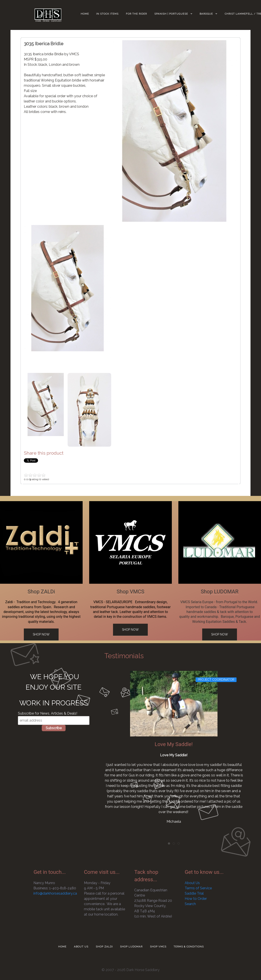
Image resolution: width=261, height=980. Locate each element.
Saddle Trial (194, 893)
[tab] (169, 843)
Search (190, 904)
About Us (192, 883)
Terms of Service (198, 888)
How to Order (196, 899)
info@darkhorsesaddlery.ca (55, 893)
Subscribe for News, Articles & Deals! (48, 713)
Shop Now (41, 634)
